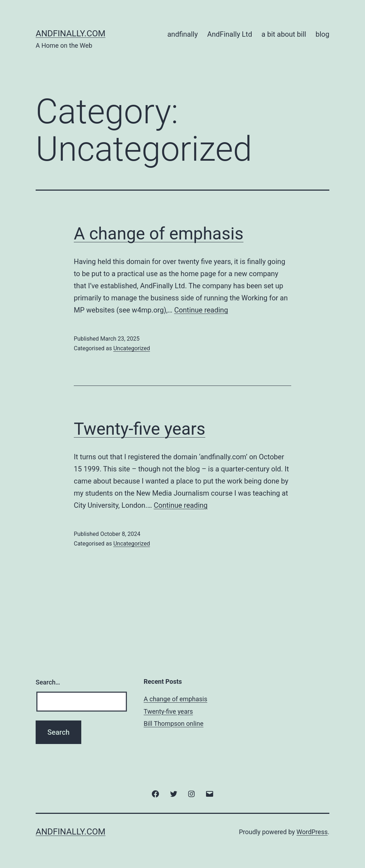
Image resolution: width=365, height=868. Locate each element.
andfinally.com (71, 33)
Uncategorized (132, 348)
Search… (48, 682)
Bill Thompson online (174, 724)
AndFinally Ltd (230, 34)
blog (322, 34)
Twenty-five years (140, 429)
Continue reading (201, 310)
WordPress (312, 832)
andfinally (182, 34)
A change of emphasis (159, 234)
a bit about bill (284, 34)
